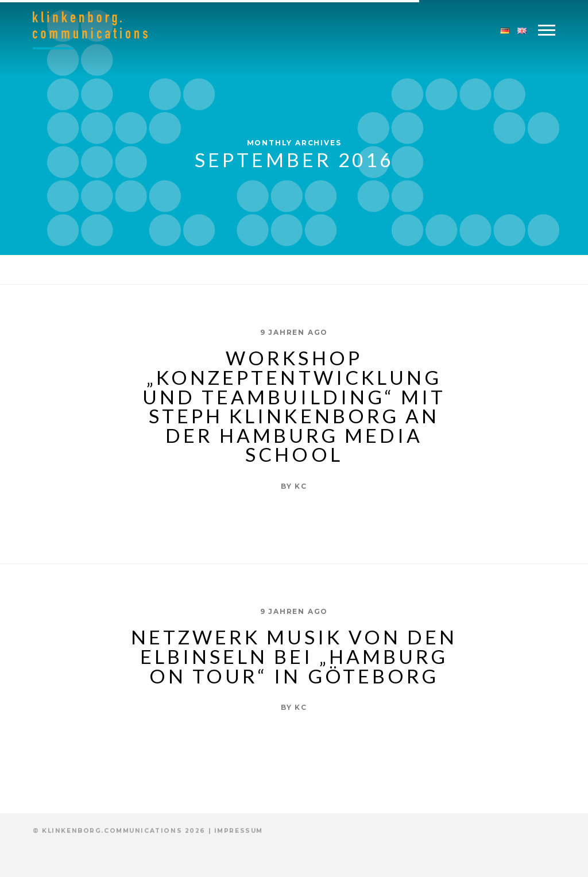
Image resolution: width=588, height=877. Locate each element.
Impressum (239, 831)
